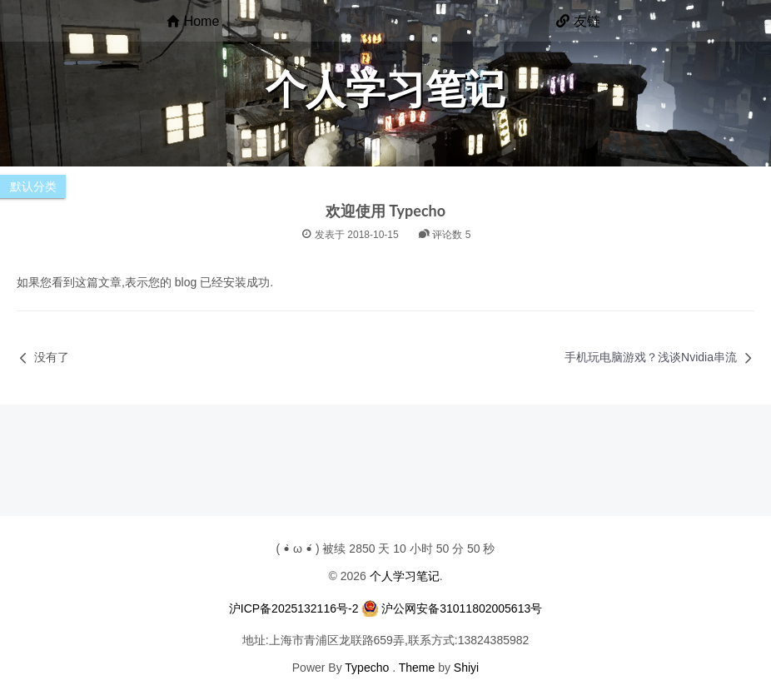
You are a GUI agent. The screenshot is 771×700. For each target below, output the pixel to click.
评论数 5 (444, 235)
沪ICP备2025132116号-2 (294, 608)
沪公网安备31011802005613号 (462, 608)
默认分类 (33, 186)
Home (193, 21)
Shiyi (466, 668)
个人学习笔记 (405, 576)
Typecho (367, 668)
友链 (578, 21)
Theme (417, 668)
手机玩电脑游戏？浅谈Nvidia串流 (651, 357)
